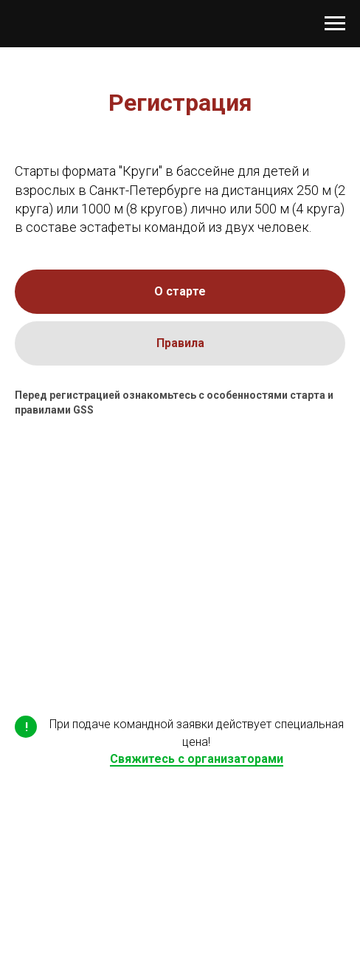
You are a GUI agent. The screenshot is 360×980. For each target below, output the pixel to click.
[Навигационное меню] (335, 24)
